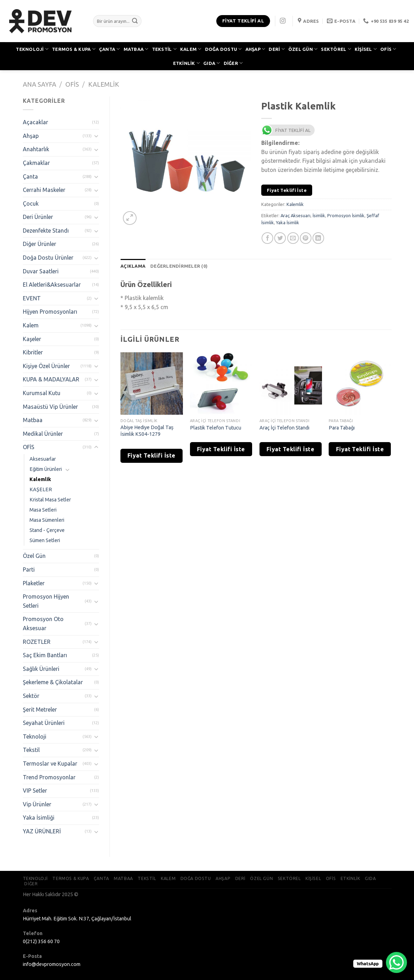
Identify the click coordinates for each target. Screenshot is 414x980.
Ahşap (31, 136)
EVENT (32, 298)
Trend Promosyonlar (49, 777)
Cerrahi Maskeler (44, 190)
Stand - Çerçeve (47, 530)
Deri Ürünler (38, 217)
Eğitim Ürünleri (46, 469)
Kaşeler (32, 339)
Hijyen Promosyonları (50, 312)
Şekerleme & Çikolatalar (53, 682)
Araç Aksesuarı (295, 215)
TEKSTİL (164, 49)
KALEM (191, 49)
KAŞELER (41, 489)
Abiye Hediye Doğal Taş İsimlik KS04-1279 (147, 431)
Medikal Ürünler (43, 434)
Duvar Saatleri (41, 271)
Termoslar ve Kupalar (50, 764)
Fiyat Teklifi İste (287, 190)
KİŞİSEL (366, 49)
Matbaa (33, 420)
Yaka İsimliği (39, 818)
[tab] (133, 266)
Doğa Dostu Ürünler (48, 258)
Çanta (30, 176)
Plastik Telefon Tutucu (216, 428)
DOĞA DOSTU (224, 49)
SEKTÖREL (336, 49)
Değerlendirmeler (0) (179, 266)
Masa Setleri (43, 510)
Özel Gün (34, 556)
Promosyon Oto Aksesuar (43, 624)
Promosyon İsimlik (346, 215)
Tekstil (31, 750)
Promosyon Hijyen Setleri (46, 601)
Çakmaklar (36, 163)
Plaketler (34, 583)
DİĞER (233, 63)
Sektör (31, 696)
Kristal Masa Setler (50, 500)
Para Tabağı (342, 428)
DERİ (277, 49)
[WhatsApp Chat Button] (396, 962)
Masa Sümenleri (47, 520)
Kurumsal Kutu (42, 393)
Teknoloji (35, 736)
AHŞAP (255, 49)
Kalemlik (104, 84)
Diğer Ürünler (40, 244)
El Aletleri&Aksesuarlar (52, 285)
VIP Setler (35, 791)
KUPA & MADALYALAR (51, 379)
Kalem (31, 325)
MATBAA (136, 49)
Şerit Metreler (40, 709)
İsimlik (319, 215)
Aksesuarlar (43, 459)
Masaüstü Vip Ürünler (50, 407)
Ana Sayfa (40, 84)
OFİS (388, 49)
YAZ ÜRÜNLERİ (42, 831)
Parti (29, 569)
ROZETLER (37, 642)
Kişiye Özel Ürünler (46, 366)
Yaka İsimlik (288, 222)
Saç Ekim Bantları (45, 655)
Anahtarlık (36, 149)
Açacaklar (35, 122)
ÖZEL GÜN (303, 49)
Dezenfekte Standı (46, 231)
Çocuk (31, 204)
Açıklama (133, 266)
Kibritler (33, 352)
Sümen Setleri (45, 540)
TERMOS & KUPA (74, 49)
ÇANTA (110, 49)
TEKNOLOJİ (32, 49)
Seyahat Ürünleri (44, 723)
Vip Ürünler (37, 804)
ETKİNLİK (187, 63)
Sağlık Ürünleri (41, 669)
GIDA (212, 63)
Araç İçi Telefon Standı (284, 428)
